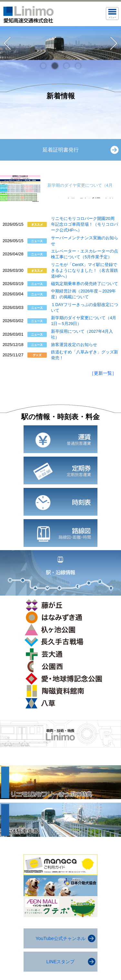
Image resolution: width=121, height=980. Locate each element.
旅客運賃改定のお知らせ (74, 345)
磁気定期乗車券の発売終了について (85, 284)
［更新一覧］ (103, 373)
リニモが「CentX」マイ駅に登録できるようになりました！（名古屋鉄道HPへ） (85, 270)
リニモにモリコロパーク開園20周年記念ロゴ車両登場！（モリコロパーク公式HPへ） (85, 224)
